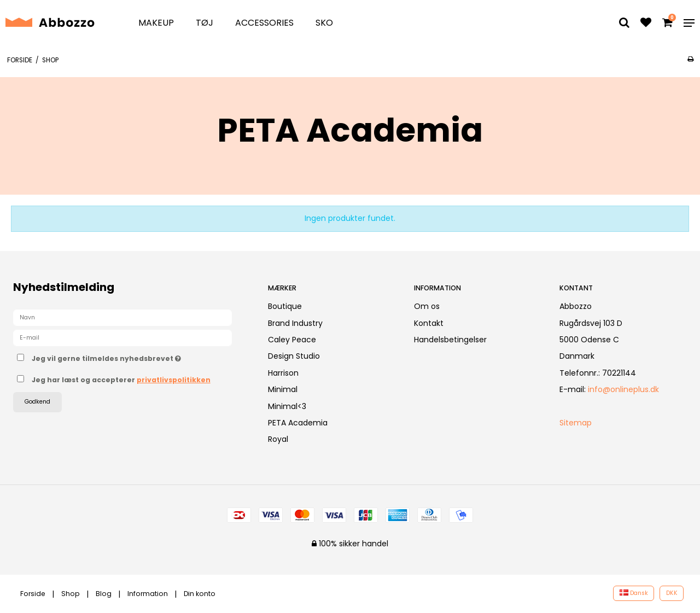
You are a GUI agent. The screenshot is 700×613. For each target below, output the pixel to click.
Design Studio (294, 356)
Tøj (205, 23)
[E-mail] (122, 337)
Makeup (156, 23)
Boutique (285, 306)
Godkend (37, 402)
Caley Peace (292, 340)
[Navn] (122, 317)
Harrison (283, 373)
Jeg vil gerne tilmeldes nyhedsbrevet (141, 357)
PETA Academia (298, 423)
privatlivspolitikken (174, 380)
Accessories (264, 23)
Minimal (283, 389)
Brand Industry (295, 323)
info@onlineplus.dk (623, 389)
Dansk (634, 593)
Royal (278, 439)
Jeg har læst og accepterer (121, 380)
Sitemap (576, 423)
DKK (672, 593)
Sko (324, 23)
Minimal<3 (287, 406)
